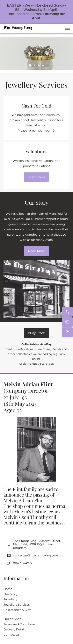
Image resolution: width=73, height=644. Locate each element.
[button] (68, 28)
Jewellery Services (17, 605)
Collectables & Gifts (17, 610)
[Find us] (67, 332)
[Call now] (67, 312)
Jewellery (10, 599)
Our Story (10, 594)
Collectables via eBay (36, 344)
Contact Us (11, 635)
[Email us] (67, 322)
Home (8, 589)
